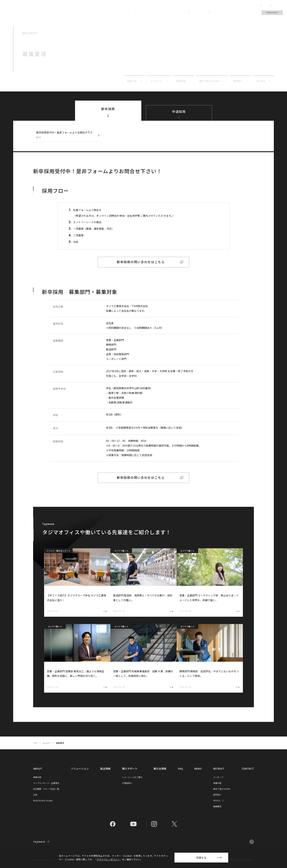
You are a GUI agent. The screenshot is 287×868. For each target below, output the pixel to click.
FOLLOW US (255, 6)
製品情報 (162, 13)
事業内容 (37, 777)
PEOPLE (219, 801)
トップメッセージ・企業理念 (46, 783)
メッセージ (218, 777)
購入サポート (130, 769)
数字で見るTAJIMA (222, 789)
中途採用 (179, 114)
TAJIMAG (203, 13)
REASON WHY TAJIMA (43, 801)
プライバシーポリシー (43, 860)
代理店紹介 (127, 783)
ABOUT (123, 13)
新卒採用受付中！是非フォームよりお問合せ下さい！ (69, 135)
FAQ (236, 13)
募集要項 (217, 806)
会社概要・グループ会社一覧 (46, 789)
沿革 (35, 795)
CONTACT (272, 12)
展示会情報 (222, 13)
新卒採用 (108, 113)
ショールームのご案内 (132, 777)
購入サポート (182, 13)
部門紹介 (217, 795)
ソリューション (143, 13)
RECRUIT (249, 13)
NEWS (198, 769)
